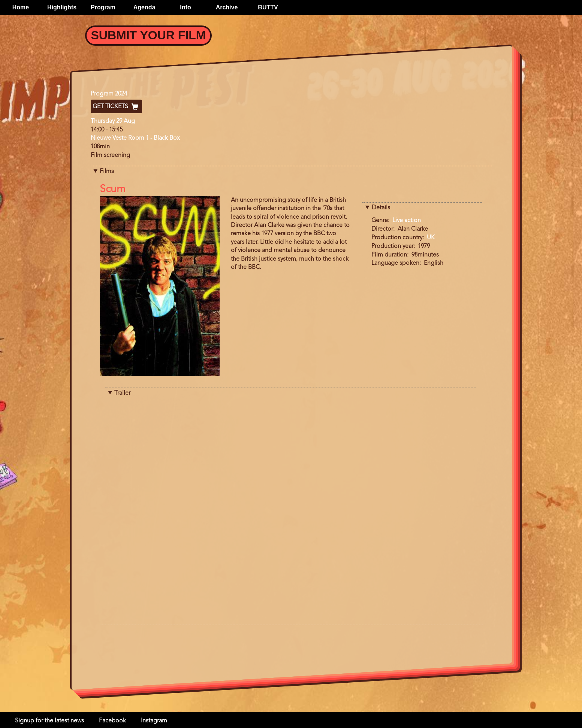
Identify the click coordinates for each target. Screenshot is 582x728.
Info (185, 7)
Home (21, 7)
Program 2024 (109, 94)
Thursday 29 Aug (113, 121)
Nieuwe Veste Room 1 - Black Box (135, 138)
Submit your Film (149, 35)
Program (103, 7)
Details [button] (381, 208)
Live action (407, 221)
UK (431, 238)
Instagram (154, 721)
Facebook (112, 721)
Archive (227, 7)
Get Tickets (116, 107)
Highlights (62, 7)
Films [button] (107, 172)
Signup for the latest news (49, 721)
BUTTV (268, 7)
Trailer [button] (122, 393)
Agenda (144, 7)
